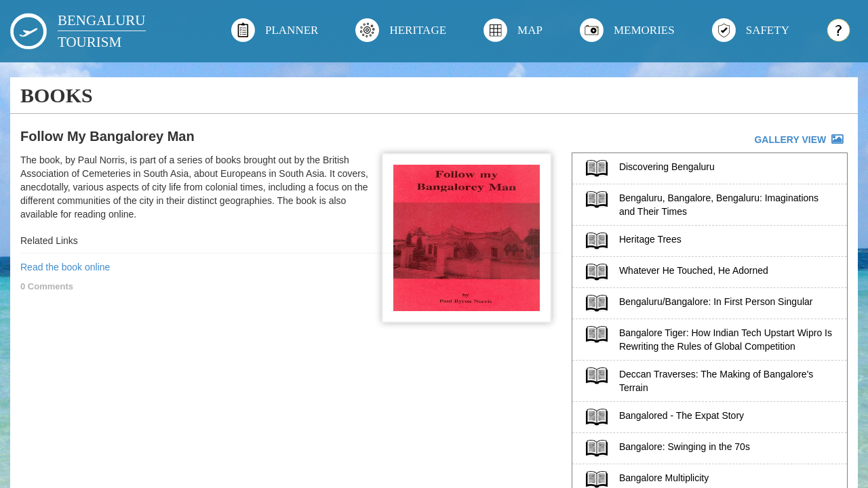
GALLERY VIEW (800, 139)
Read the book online (65, 267)
